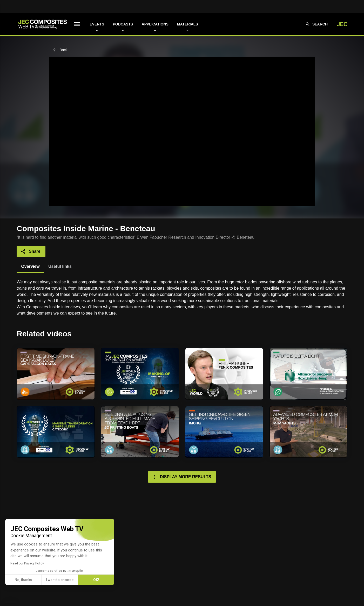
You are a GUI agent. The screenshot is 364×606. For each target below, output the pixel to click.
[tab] (30, 267)
